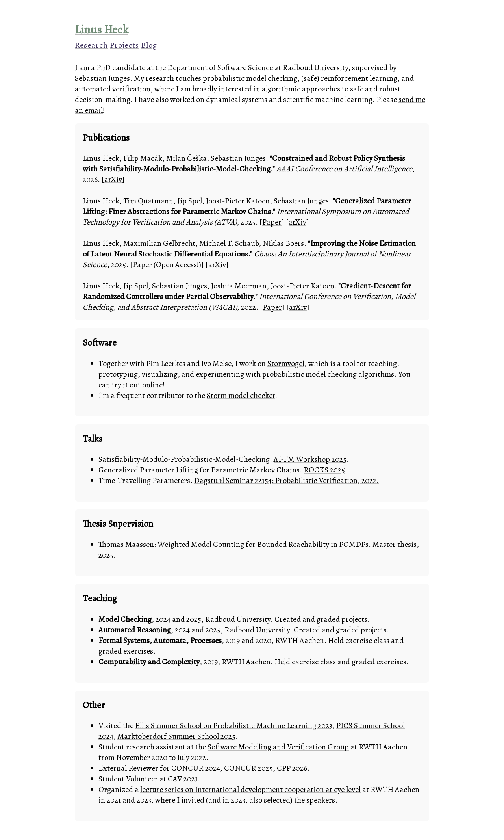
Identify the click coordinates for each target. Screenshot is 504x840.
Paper (272, 222)
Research (91, 45)
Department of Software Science (220, 68)
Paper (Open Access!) (167, 265)
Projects (124, 45)
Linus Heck (102, 30)
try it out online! (138, 385)
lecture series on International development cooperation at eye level (250, 789)
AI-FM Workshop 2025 (310, 459)
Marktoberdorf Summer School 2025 (176, 736)
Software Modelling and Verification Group (278, 747)
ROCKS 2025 (324, 470)
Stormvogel (286, 363)
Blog (149, 45)
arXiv (113, 179)
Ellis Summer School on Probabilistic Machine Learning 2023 (234, 726)
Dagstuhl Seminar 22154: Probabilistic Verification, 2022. (286, 480)
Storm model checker (241, 395)
